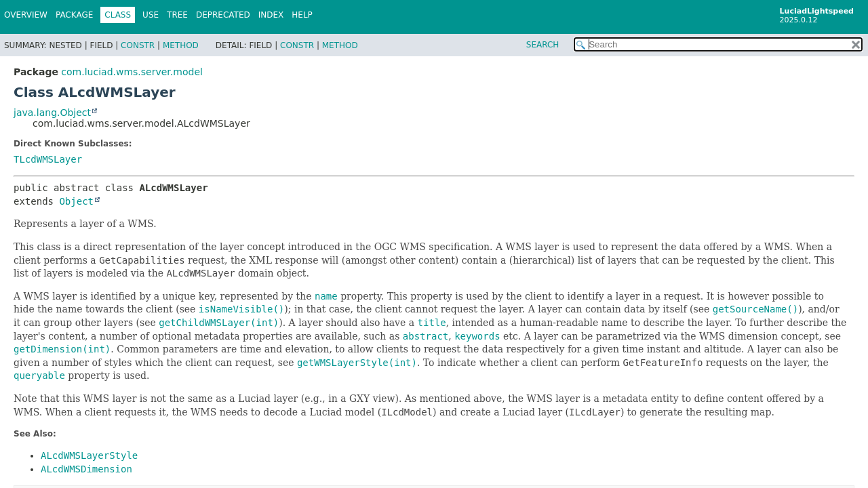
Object (76, 201)
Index (271, 15)
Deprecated (223, 15)
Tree (177, 15)
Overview (26, 15)
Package (74, 15)
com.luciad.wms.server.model (132, 72)
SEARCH (543, 45)
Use (151, 15)
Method (181, 45)
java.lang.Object (52, 113)
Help (302, 15)
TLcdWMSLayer (48, 159)
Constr (138, 45)
